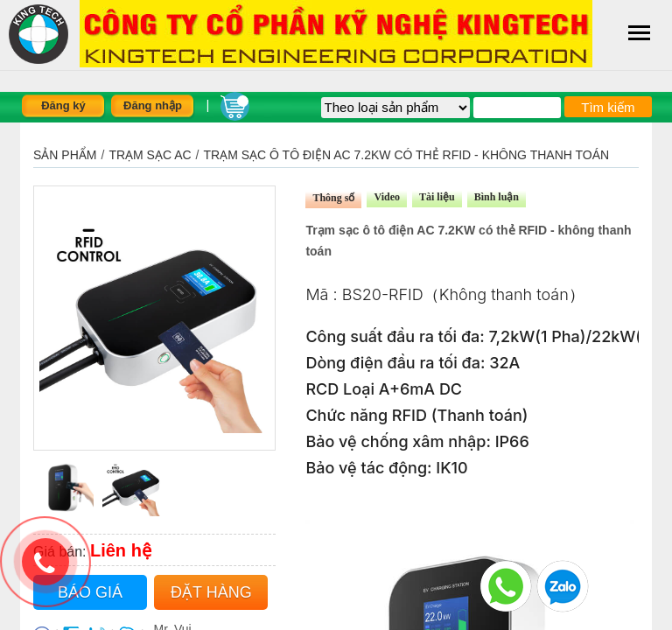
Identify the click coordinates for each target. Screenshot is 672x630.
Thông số (333, 198)
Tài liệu (437, 197)
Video (387, 197)
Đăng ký (63, 105)
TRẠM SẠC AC (150, 155)
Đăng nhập (153, 105)
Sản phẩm (65, 155)
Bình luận (497, 197)
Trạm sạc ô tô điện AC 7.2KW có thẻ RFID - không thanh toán (407, 155)
